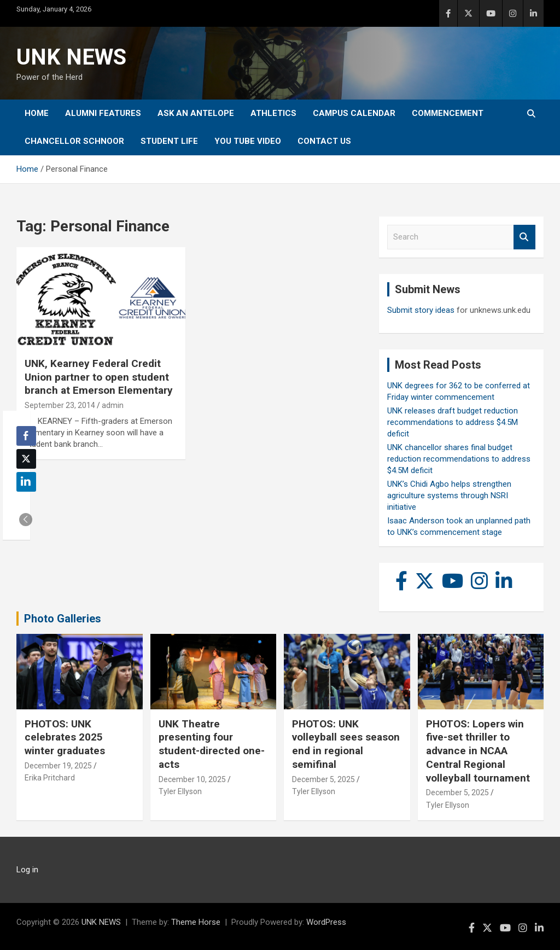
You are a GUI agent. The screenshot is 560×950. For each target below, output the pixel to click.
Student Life (169, 141)
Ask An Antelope (196, 113)
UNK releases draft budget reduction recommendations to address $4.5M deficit (453, 422)
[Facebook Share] (26, 436)
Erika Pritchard (50, 778)
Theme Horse (196, 922)
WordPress (326, 922)
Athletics (273, 113)
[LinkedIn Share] (26, 482)
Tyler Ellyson (180, 791)
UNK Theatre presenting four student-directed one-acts (212, 744)
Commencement (448, 113)
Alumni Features (103, 113)
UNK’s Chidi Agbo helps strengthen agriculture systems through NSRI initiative (449, 496)
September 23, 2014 (60, 405)
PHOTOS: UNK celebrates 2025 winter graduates (65, 737)
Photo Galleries (63, 619)
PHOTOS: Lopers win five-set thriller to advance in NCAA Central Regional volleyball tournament (478, 751)
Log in (27, 870)
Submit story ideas (421, 310)
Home (37, 113)
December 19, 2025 (58, 766)
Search (524, 237)
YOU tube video (248, 141)
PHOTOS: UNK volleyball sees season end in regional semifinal (346, 744)
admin (113, 405)
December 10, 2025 (192, 779)
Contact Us (324, 141)
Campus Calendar (354, 113)
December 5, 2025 (323, 779)
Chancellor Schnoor (74, 141)
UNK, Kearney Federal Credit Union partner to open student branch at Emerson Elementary (99, 377)
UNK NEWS (71, 57)
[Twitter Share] (26, 459)
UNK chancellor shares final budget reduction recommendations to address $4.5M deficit (459, 459)
